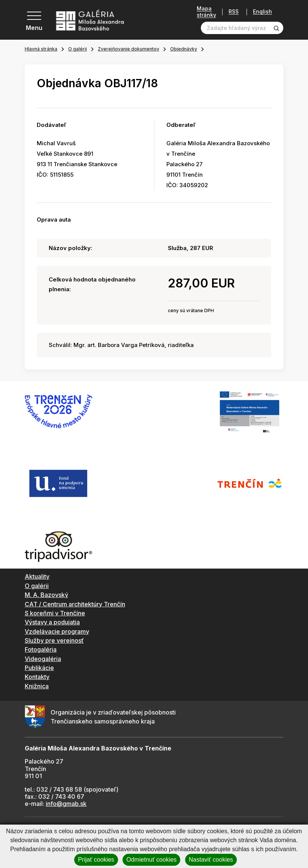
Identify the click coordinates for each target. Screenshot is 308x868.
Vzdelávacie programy (57, 631)
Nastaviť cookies (211, 860)
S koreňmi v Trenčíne (55, 613)
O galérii (78, 49)
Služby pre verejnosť (54, 640)
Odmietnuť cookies (151, 860)
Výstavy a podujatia (52, 622)
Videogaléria (43, 659)
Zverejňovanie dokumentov (129, 49)
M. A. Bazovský (46, 595)
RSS (231, 12)
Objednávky (184, 49)
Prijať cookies (96, 860)
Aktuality (37, 576)
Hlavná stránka (41, 49)
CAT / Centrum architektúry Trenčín (75, 604)
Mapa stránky (204, 12)
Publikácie (39, 668)
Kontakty (37, 677)
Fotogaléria (41, 649)
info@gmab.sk (66, 804)
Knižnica (37, 686)
